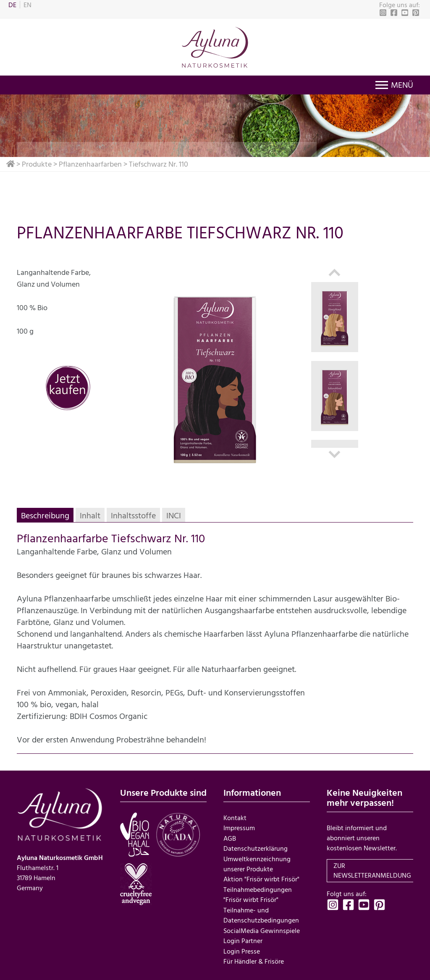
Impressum (239, 827)
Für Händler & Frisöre (254, 958)
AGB (230, 837)
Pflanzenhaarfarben (90, 164)
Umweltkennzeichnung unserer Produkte (257, 862)
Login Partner (243, 938)
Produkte (37, 164)
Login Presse (242, 948)
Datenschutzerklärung (256, 847)
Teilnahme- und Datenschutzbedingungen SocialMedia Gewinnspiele (262, 918)
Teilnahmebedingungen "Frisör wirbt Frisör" (258, 893)
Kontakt (235, 817)
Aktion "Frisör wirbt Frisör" (261, 878)
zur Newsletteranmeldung (372, 870)
